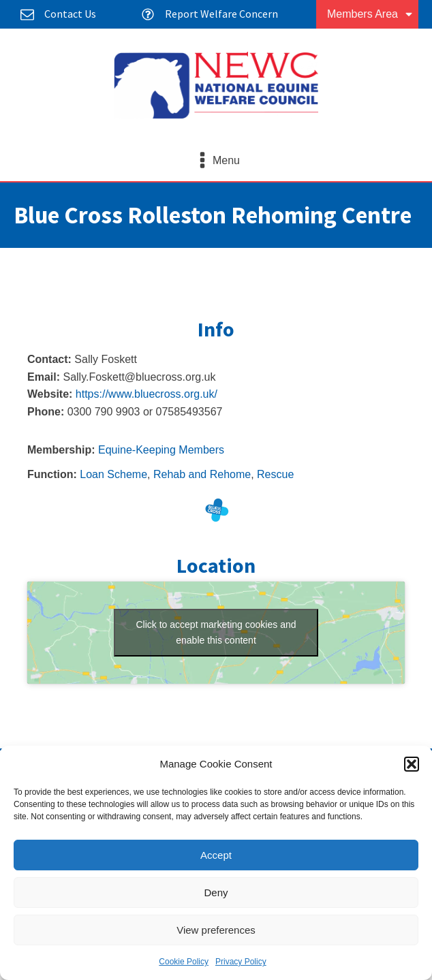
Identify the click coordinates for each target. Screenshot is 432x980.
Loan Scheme (113, 474)
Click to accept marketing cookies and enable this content (216, 632)
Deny (216, 892)
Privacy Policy (241, 962)
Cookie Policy (184, 962)
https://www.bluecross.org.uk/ (146, 394)
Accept (216, 855)
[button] (412, 764)
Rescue (275, 474)
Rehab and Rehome (202, 474)
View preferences (216, 930)
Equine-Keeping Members (161, 450)
